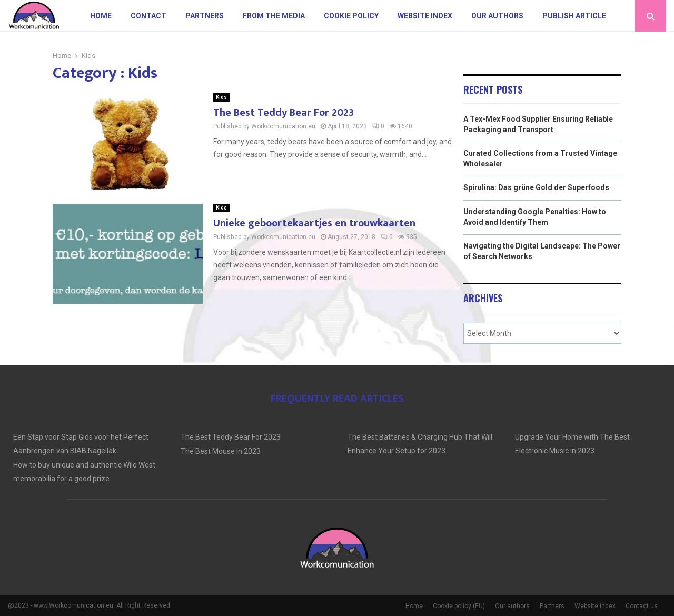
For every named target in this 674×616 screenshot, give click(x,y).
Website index (425, 16)
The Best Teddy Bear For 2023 (284, 113)
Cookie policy (351, 16)
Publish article (574, 16)
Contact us (642, 606)
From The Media (274, 16)
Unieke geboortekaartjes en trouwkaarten (314, 223)
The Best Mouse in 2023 (221, 451)
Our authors (497, 16)
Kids (221, 97)
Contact (148, 16)
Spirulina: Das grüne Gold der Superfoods (536, 187)
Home (101, 16)
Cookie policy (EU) (459, 606)
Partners (205, 16)
